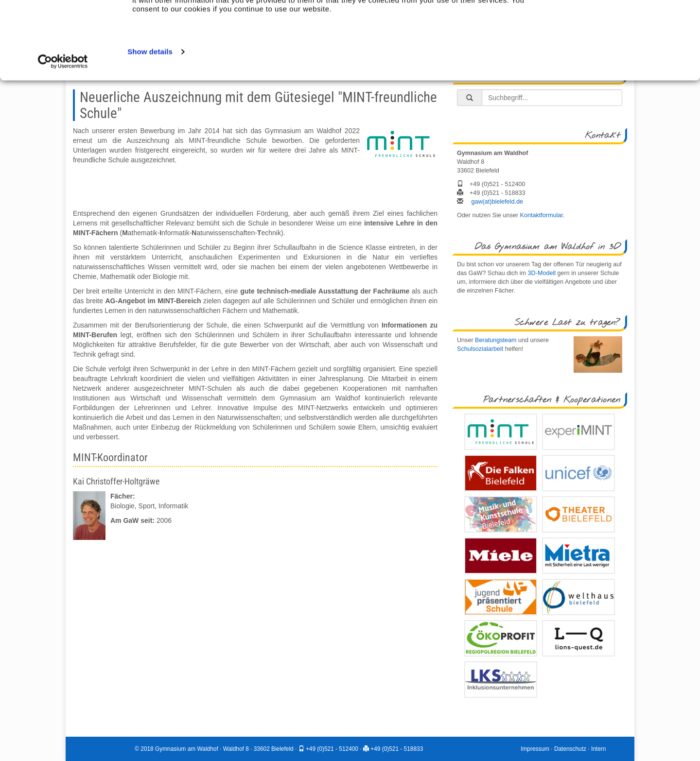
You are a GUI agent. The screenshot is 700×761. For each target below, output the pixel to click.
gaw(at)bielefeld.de (497, 202)
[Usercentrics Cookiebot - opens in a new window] (63, 134)
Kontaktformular (542, 215)
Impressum (535, 749)
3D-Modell (542, 273)
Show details (150, 124)
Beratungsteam (496, 340)
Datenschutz (570, 749)
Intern (598, 749)
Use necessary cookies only (609, 42)
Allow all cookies (619, 20)
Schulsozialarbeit (480, 349)
